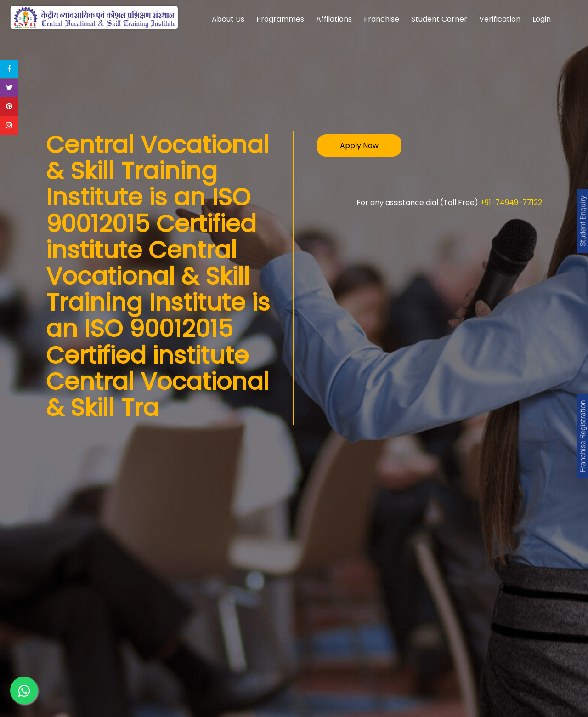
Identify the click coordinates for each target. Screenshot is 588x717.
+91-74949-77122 (511, 202)
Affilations (334, 19)
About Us (228, 19)
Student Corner (439, 19)
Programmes (280, 19)
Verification (500, 19)
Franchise (382, 19)
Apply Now (359, 145)
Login (542, 19)
